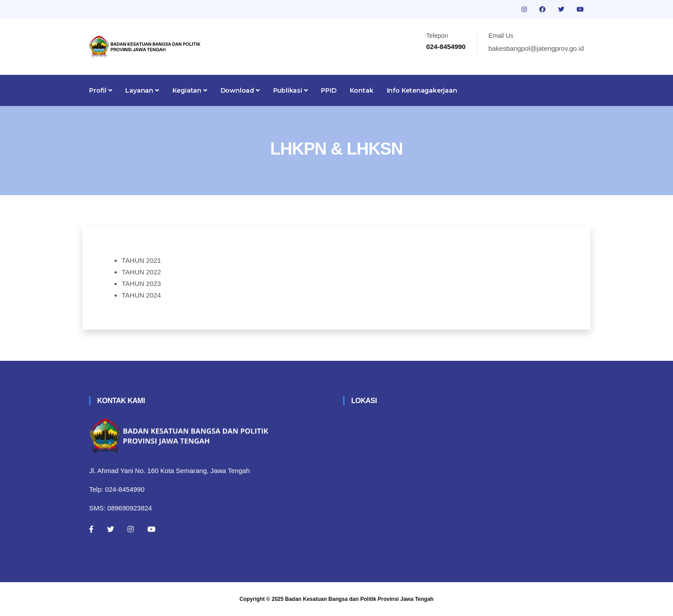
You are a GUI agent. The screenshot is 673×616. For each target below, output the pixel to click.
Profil (101, 90)
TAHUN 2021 (141, 260)
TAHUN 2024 (141, 295)
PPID (328, 90)
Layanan (142, 90)
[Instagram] (131, 529)
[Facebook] (91, 529)
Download (240, 90)
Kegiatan (190, 90)
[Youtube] (152, 529)
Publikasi (291, 90)
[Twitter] (111, 529)
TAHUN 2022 (141, 272)
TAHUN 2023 (141, 284)
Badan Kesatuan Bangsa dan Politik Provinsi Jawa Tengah (359, 599)
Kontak (362, 90)
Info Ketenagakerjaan (422, 90)
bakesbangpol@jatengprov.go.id (536, 48)
